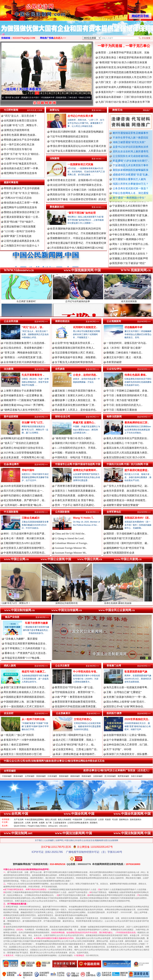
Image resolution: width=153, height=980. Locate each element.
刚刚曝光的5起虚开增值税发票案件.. (24, 438)
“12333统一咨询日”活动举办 (20, 231)
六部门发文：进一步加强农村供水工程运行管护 (125, 82)
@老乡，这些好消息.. (85, 375)
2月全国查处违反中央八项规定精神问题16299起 (77, 248)
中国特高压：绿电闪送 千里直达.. (74, 457)
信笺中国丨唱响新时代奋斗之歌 (73, 735)
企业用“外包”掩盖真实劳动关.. (21, 164)
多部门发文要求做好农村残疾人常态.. (25, 687)
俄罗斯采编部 (123, 776)
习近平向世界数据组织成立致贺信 (69, 136)
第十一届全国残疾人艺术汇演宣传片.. (25, 706)
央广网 (49, 823)
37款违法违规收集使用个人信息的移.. (25, 343)
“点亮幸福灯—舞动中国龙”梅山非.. (23, 505)
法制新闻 (55, 158)
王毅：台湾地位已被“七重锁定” (124, 692)
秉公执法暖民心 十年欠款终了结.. (125, 443)
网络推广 (147, 110)
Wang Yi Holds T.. (84, 518)
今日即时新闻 (11, 110)
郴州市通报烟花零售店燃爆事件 (131, 133)
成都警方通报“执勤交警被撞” (123, 505)
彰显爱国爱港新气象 (136, 672)
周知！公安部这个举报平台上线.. (131, 249)
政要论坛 (55, 110)
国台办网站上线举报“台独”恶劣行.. (126, 702)
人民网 (28, 823)
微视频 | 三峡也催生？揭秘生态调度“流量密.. (86, 98)
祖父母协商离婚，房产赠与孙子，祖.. (25, 500)
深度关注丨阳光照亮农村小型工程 (23, 754)
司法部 (115, 820)
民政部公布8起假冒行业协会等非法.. (24, 448)
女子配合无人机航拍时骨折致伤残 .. (75, 362)
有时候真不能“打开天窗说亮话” (124, 538)
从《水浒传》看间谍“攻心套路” (14, 98)
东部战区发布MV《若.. (137, 518)
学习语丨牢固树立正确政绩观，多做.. (127, 391)
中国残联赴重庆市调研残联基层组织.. (25, 697)
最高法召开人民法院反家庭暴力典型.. (127, 453)
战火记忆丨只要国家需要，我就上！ (76, 740)
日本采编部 (52, 776)
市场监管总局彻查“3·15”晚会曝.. (23, 658)
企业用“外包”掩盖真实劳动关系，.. (74, 343)
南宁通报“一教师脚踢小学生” (129, 198)
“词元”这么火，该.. (33, 327)
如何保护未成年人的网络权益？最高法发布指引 (125, 87)
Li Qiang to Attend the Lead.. (70, 538)
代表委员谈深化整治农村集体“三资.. (75, 405)
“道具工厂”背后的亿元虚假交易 (21, 443)
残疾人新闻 (10, 666)
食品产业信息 (12, 617)
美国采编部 (41, 776)
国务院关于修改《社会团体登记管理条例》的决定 (78, 199)
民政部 (108, 820)
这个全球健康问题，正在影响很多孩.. (127, 740)
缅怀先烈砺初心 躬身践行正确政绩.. (24, 495)
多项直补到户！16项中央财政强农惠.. (25, 740)
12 (76, 93)
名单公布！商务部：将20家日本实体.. (25, 538)
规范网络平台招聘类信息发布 (20, 173)
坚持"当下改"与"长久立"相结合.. (22, 154)
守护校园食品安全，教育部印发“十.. (75, 692)
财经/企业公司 (63, 416)
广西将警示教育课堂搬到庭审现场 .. (75, 486)
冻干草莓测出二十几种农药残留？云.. (26, 648)
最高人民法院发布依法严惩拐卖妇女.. (127, 438)
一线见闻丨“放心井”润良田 (19, 735)
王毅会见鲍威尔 (31, 518)
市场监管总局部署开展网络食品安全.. (26, 644)
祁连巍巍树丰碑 (133, 327)
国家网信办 (124, 820)
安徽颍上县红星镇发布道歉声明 (130, 263)
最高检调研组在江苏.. (137, 423)
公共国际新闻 (62, 512)
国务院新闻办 (136, 820)
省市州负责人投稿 (35, 110)
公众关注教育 (62, 666)
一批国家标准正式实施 (80, 164)
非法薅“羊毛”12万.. (33, 423)
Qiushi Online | (20, 826)
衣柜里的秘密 (114, 362)
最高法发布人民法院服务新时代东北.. (127, 448)
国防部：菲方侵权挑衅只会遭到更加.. (127, 534)
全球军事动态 (114, 512)
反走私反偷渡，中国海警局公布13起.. (25, 457)
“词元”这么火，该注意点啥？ (20, 116)
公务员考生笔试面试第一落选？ (131, 188)
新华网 (35, 823)
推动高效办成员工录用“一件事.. (22, 168)
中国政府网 (77, 820)
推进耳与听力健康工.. (34, 672)
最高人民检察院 (65, 820)
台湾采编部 (30, 776)
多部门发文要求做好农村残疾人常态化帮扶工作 (125, 77)
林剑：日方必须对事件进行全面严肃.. (25, 534)
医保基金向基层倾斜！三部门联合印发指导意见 (125, 97)
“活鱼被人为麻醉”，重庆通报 (21, 639)
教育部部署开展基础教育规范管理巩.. (76, 702)
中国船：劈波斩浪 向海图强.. (71, 453)
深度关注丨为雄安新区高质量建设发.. (76, 491)
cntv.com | (63, 826)
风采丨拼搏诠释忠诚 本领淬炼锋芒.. (76, 754)
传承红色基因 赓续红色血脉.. (20, 135)
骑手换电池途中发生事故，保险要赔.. (76, 357)
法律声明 (59, 840)
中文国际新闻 (11, 512)
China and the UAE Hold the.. (70, 534)
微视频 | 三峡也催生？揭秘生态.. (124, 353)
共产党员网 (19, 820)
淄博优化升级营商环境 (17, 130)
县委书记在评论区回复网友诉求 (131, 147)
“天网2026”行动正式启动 (18, 159)
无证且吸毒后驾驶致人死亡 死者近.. (75, 353)
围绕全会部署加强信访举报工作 (22, 212)
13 (80, 93)
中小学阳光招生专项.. (85, 672)
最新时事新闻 (11, 182)
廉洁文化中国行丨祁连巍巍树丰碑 (47, 98)
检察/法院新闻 (114, 416)
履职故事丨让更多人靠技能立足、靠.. (76, 400)
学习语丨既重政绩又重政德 (122, 410)
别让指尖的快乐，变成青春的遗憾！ (24, 348)
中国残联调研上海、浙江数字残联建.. (25, 702)
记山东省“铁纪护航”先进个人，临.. (75, 745)
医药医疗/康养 (114, 713)
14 (84, 93)
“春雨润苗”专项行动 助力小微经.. (73, 438)
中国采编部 (7, 776)
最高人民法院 (51, 820)
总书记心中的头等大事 (80, 116)
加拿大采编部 (137, 776)
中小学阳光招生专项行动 (18, 149)
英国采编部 (64, 776)
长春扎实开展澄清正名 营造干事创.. (75, 500)
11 (71, 93)
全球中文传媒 (26, 9)
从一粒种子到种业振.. (34, 719)
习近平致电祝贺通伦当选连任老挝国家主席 (74, 141)
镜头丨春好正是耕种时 (16, 745)
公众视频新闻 (114, 321)
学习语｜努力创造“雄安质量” (123, 400)
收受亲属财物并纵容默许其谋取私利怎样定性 (76, 229)
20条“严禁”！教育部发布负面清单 (74, 697)
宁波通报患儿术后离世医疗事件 (131, 165)
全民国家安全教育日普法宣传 (20, 121)
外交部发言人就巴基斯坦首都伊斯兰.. (25, 548)
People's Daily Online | (37, 826)
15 (89, 93)
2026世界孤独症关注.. (137, 719)
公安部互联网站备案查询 (78, 823)
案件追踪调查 (11, 416)
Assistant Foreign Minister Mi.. (71, 548)
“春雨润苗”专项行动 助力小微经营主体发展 (123, 62)
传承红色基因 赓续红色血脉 (127, 602)
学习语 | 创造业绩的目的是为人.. (124, 405)
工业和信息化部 (90, 820)
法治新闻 (9, 369)
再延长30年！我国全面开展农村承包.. (25, 749)
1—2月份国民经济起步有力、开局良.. (76, 448)
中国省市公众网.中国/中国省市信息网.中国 (78, 464)
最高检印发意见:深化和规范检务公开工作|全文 (124, 67)
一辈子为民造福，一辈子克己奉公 (124, 46)
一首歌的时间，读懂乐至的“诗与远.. (127, 343)
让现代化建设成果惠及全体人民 (22, 241)
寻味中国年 (28, 470)
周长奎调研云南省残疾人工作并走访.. (25, 692)
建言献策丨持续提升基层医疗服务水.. (76, 391)
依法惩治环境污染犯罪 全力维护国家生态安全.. (76, 185)
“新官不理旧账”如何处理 (82, 213)
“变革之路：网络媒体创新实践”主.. (23, 353)
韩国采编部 (86, 776)
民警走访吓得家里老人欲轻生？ (130, 258)
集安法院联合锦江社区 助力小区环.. (126, 457)
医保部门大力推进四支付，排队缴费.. (127, 754)
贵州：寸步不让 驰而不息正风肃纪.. (75, 505)
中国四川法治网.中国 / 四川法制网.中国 (127, 464)
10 (67, 93)
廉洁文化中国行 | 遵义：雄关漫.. (124, 357)
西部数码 (94, 823)
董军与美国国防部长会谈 (120, 553)
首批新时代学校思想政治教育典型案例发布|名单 (125, 72)
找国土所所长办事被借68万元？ (131, 184)
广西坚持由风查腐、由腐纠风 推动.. (75, 495)
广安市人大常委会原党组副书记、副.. (127, 486)
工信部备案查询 (59, 823)
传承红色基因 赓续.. (136, 375)
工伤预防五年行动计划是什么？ (22, 246)
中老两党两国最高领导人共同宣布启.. (25, 553)
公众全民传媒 (11, 321)
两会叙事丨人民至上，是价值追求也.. (76, 410)
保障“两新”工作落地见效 (18, 236)
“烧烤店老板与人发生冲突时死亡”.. (23, 410)
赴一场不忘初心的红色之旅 (19, 144)
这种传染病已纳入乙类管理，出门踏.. (127, 745)
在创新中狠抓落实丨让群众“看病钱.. (127, 735)
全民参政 (60, 369)
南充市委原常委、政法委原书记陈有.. (127, 491)
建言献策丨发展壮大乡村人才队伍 (74, 395)
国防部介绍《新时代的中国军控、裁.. (127, 543)
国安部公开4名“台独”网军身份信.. (125, 706)
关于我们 (39, 840)
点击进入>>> (60, 38)
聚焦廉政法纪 (57, 207)
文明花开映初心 (83, 719)
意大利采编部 (110, 776)
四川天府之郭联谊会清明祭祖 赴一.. (24, 491)
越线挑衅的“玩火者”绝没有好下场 (125, 548)
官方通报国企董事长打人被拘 (129, 179)
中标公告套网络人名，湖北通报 (131, 193)
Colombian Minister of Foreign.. (71, 543)
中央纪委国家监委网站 (34, 820)
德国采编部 (75, 776)
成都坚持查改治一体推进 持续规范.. (126, 500)
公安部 (101, 820)
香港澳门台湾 (114, 666)
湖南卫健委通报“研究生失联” (129, 142)
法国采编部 (98, 776)
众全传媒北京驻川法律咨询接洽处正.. (25, 362)
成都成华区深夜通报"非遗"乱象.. (131, 175)
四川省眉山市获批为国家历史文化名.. (127, 495)
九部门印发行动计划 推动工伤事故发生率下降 (124, 102)
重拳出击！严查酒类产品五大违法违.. (26, 653)
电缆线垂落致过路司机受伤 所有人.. (75, 348)
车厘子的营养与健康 (36, 623)
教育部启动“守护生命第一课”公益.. (74, 687)
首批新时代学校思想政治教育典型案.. (76, 706)
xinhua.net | (53, 826)
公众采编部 (49, 840)
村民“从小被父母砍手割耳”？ (129, 253)
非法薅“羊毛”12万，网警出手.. (21, 125)
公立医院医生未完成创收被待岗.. (131, 156)
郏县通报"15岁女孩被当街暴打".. (131, 161)
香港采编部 (18, 776)
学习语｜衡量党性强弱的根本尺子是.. (127, 395)
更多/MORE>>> (98, 110)
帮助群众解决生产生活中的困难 (22, 140)
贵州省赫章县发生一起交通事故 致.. (24, 395)
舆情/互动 (117, 110)
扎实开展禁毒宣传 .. (33, 375)
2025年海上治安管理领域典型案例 (23, 453)
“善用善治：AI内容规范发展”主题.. (23, 357)
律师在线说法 (62, 321)
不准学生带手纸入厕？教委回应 (131, 138)
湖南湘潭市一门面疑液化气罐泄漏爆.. (25, 400)
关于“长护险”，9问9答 (119, 749)
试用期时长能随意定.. (85, 327)
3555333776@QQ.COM (24, 38)
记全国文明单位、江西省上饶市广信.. (77, 749)
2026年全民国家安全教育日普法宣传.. (25, 486)
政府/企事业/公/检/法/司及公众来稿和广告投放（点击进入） (117, 770)
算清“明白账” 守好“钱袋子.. (19, 222)
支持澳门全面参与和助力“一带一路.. (127, 697)
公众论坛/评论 (114, 369)
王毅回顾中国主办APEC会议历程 (22, 543)
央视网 (42, 823)
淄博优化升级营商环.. (85, 470)
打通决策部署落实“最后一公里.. (22, 217)
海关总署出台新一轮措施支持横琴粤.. (127, 687)
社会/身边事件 (11, 464)
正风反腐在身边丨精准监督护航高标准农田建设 (125, 57)
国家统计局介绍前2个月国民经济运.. (75, 443)
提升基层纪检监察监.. (137, 470)
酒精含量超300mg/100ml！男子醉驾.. (24, 405)
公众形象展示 (63, 713)
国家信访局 (19, 823)
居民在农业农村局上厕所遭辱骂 (131, 151)
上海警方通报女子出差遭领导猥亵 (23, 391)
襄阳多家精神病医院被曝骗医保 (131, 170)
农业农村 (9, 713)
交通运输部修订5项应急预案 (20, 227)
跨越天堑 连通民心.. (84, 423)
